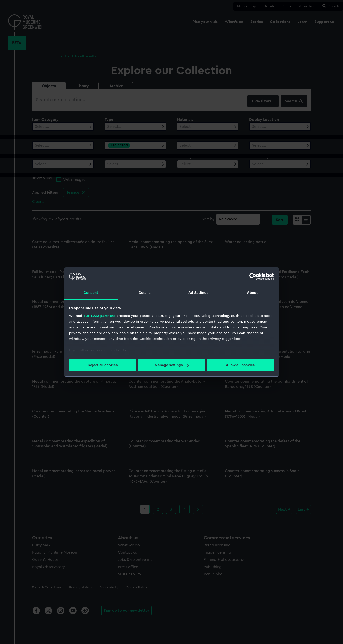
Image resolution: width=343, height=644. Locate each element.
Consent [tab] (91, 292)
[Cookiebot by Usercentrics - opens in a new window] (253, 277)
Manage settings (172, 365)
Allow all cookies (240, 365)
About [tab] (252, 292)
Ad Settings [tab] (198, 292)
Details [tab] (145, 292)
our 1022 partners (99, 316)
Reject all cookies (103, 365)
